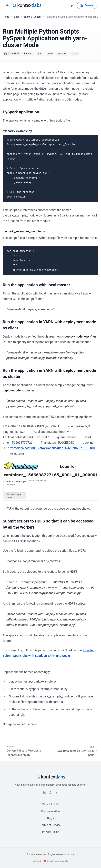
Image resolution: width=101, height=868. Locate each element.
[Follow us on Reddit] (50, 792)
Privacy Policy (51, 832)
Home (6, 17)
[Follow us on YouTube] (57, 792)
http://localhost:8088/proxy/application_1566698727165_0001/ (53, 448)
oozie (50, 54)
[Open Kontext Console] (87, 5)
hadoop (28, 54)
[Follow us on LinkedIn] (44, 792)
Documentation (50, 811)
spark (75, 54)
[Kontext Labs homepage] (27, 5)
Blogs (17, 17)
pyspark (62, 54)
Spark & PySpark (33, 17)
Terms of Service (50, 825)
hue (40, 54)
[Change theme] (72, 5)
